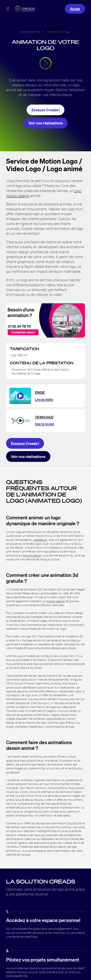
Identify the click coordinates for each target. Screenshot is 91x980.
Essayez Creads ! (46, 110)
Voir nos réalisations (46, 123)
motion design (32, 555)
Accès (75, 9)
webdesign (40, 540)
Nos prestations (30, 32)
